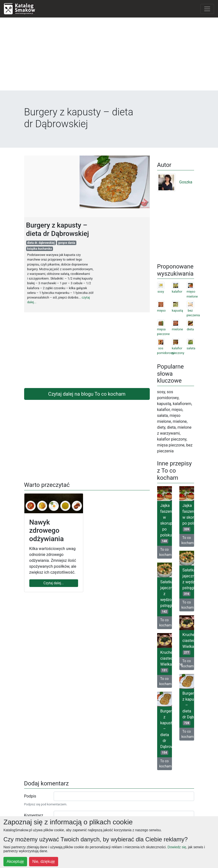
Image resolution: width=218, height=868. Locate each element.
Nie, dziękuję (44, 861)
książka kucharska (39, 249)
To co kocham (166, 552)
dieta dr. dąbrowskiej (41, 243)
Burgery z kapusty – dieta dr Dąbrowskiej (188, 708)
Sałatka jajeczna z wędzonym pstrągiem (188, 582)
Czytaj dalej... (53, 583)
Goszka (175, 182)
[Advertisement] (109, 56)
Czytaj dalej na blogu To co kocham (87, 394)
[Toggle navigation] (207, 9)
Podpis (30, 796)
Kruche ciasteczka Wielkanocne (188, 644)
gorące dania (67, 243)
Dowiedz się (177, 847)
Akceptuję (15, 861)
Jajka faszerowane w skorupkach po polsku (166, 523)
